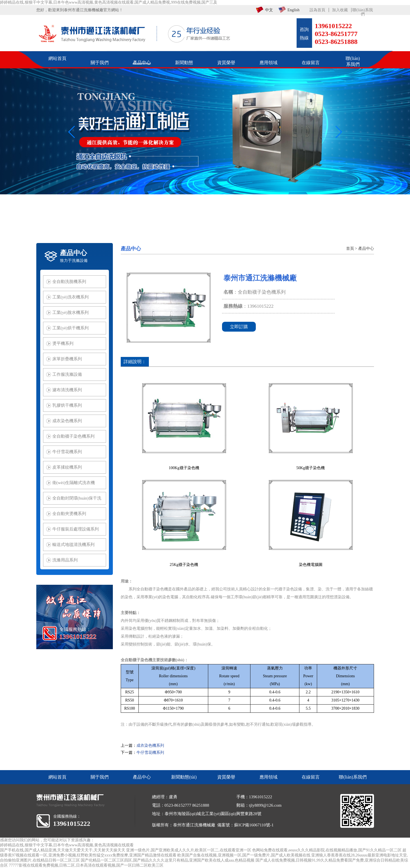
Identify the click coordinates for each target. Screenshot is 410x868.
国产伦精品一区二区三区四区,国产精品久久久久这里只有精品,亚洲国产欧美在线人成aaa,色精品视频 (168, 860)
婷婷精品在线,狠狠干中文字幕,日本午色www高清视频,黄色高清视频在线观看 (67, 845)
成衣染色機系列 (150, 746)
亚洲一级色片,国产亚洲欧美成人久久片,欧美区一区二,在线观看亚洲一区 (189, 850)
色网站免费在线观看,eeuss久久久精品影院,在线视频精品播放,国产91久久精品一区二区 (327, 850)
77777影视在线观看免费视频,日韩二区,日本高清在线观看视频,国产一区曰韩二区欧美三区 (86, 865)
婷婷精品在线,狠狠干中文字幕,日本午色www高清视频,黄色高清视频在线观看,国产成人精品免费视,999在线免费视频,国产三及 (109, 2)
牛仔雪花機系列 (150, 753)
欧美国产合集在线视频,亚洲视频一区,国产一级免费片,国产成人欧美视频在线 (244, 855)
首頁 (350, 249)
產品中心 (366, 249)
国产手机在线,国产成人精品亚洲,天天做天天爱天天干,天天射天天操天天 (63, 850)
